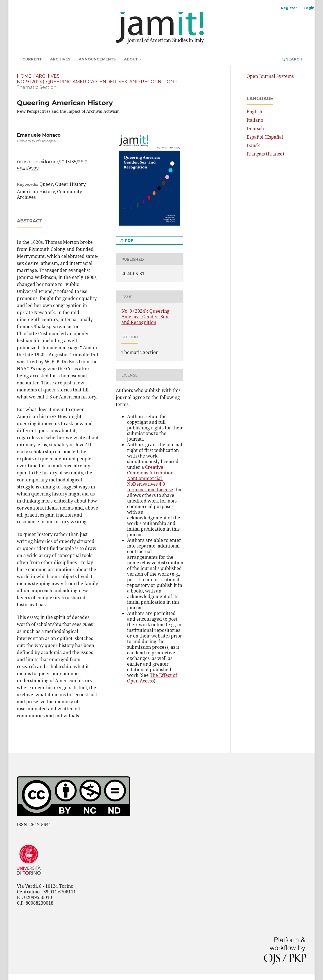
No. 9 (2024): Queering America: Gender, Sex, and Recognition (95, 82)
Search (292, 59)
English (254, 112)
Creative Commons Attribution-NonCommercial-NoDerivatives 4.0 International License (151, 478)
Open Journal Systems (270, 76)
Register (289, 8)
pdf (128, 240)
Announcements (97, 59)
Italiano (255, 120)
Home (24, 76)
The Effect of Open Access (152, 678)
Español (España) (265, 137)
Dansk (253, 145)
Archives (60, 59)
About (131, 59)
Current (32, 59)
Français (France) (265, 154)
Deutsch (255, 129)
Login (309, 8)
